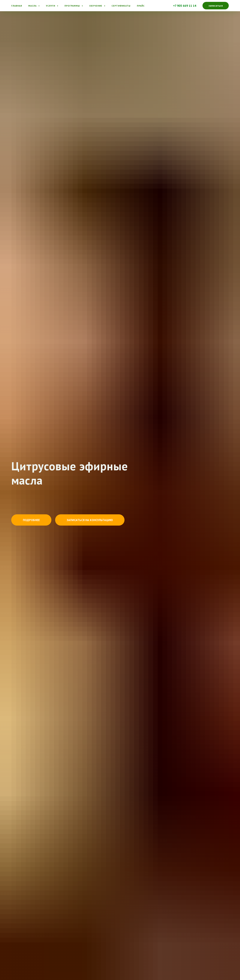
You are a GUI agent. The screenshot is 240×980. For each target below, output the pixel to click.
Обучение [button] (96, 6)
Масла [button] (33, 6)
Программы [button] (73, 6)
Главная (17, 6)
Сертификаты (121, 6)
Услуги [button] (51, 6)
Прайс (141, 6)
